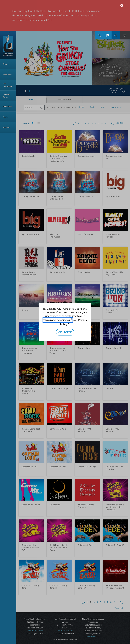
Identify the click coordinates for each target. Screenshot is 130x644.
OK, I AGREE (65, 332)
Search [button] (116, 35)
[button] (107, 35)
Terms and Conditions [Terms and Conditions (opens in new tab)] (57, 320)
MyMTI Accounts (99, 35)
